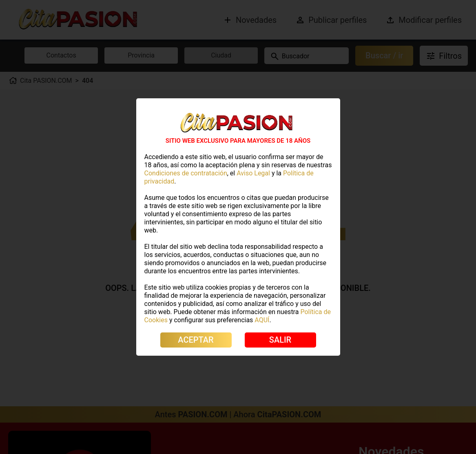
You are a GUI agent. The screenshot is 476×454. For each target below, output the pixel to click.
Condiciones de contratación (186, 173)
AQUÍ (262, 320)
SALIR (280, 340)
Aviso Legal (253, 173)
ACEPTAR (196, 340)
